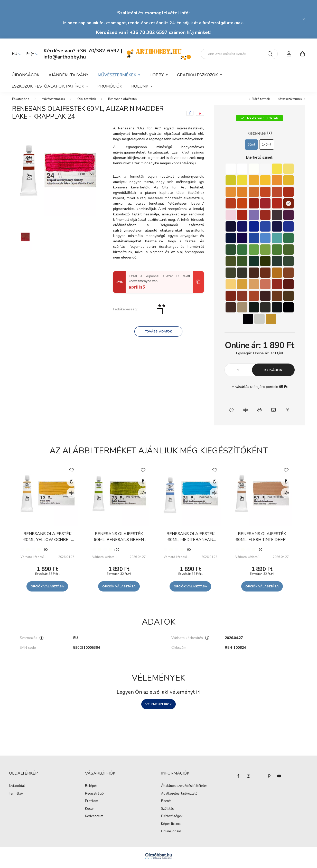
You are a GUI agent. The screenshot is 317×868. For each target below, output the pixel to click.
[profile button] (289, 54)
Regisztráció (94, 797)
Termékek (16, 797)
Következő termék (290, 102)
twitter (259, 779)
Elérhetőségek (172, 819)
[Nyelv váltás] (15, 54)
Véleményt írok (158, 707)
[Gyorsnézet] (72, 484)
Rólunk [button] (140, 86)
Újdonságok (25, 75)
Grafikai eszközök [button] (198, 75)
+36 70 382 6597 (149, 32)
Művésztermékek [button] (117, 75)
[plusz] (245, 373)
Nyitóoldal (17, 789)
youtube (279, 779)
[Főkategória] (21, 102)
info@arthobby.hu (65, 57)
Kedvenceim (94, 819)
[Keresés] (270, 54)
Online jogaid (171, 835)
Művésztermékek (53, 102)
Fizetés (166, 804)
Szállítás (167, 812)
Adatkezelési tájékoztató (179, 797)
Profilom (92, 804)
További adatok (158, 335)
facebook (238, 779)
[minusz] (231, 373)
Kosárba (273, 373)
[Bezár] (304, 19)
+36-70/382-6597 (98, 51)
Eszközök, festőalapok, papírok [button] (48, 86)
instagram (248, 779)
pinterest (269, 779)
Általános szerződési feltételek (184, 789)
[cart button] (302, 54)
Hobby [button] (157, 75)
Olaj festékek (87, 102)
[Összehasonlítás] (72, 496)
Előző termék (261, 102)
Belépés (91, 789)
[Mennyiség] (238, 373)
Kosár (90, 812)
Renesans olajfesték (123, 102)
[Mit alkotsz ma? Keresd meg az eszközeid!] (239, 54)
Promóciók (110, 86)
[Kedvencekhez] (72, 473)
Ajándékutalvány (68, 75)
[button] (232, 413)
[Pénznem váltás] (31, 54)
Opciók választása (47, 589)
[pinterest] (200, 116)
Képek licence (171, 827)
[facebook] (190, 116)
